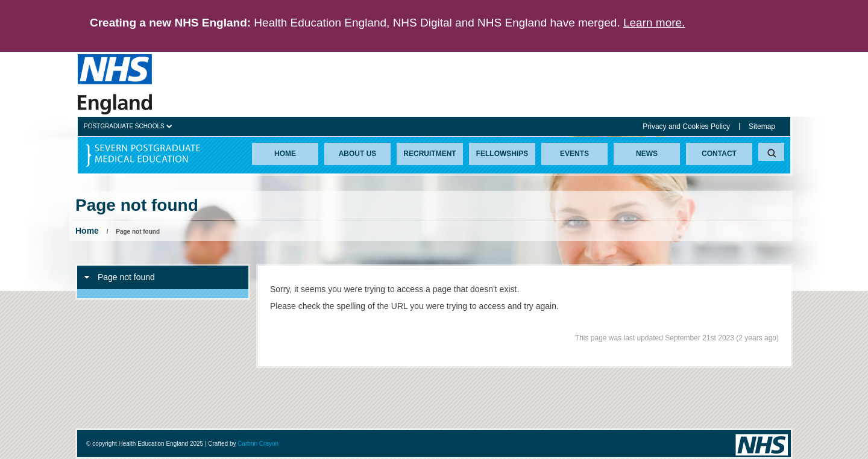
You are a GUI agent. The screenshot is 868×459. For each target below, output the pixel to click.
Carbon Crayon (258, 444)
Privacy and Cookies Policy (686, 126)
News (647, 154)
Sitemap (762, 126)
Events (574, 154)
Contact (719, 154)
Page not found (120, 277)
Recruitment (429, 154)
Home (285, 154)
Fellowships (502, 154)
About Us (358, 154)
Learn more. (654, 23)
